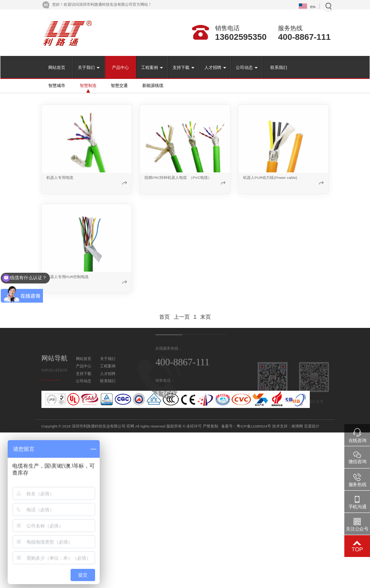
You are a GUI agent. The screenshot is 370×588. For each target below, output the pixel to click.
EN (313, 7)
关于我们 (89, 67)
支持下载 (183, 67)
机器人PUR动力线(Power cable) (270, 178)
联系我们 (279, 67)
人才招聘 (215, 67)
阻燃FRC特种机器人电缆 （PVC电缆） (178, 178)
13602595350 (241, 37)
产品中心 (120, 67)
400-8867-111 (304, 37)
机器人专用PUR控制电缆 (68, 277)
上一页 (182, 317)
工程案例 (152, 67)
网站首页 (57, 67)
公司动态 (247, 67)
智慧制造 (88, 85)
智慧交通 (119, 85)
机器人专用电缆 (60, 178)
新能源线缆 (153, 85)
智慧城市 (57, 85)
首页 (164, 317)
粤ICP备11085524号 (314, 426)
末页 (206, 317)
